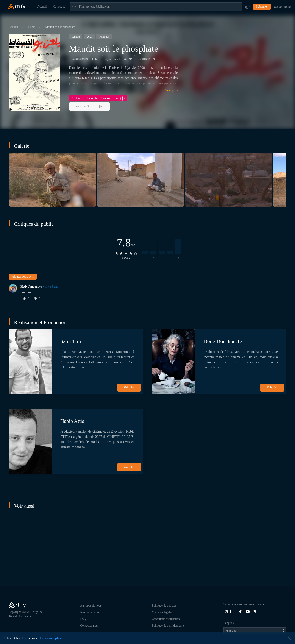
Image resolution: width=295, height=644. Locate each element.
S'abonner (262, 7)
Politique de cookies (164, 606)
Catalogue (59, 7)
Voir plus (172, 90)
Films (32, 27)
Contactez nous (89, 626)
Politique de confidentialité (168, 626)
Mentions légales (162, 612)
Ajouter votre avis (23, 277)
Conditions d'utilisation (166, 619)
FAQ (83, 619)
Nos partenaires (90, 612)
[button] (247, 7)
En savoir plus (51, 638)
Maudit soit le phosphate (60, 27)
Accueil (42, 7)
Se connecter (283, 7)
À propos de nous (91, 606)
